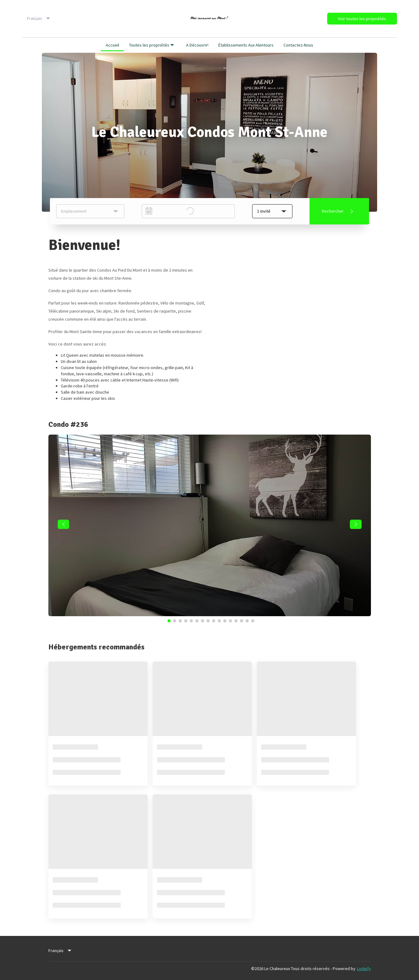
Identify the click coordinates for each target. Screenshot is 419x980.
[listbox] (39, 19)
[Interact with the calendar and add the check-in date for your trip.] (149, 211)
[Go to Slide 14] (242, 621)
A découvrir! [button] (197, 45)
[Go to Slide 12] (230, 621)
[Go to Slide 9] (214, 621)
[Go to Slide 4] (186, 621)
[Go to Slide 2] (175, 621)
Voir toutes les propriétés (362, 19)
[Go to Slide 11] (225, 621)
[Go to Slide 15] (247, 621)
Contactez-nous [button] (298, 45)
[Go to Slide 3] (180, 621)
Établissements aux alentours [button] (246, 45)
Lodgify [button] (364, 969)
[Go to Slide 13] (236, 621)
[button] (272, 211)
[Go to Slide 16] (253, 621)
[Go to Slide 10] (219, 621)
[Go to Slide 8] (208, 621)
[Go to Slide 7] (203, 621)
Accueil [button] (112, 45)
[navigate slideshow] (63, 524)
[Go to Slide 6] (197, 621)
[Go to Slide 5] (191, 621)
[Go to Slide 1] (169, 621)
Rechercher (339, 211)
